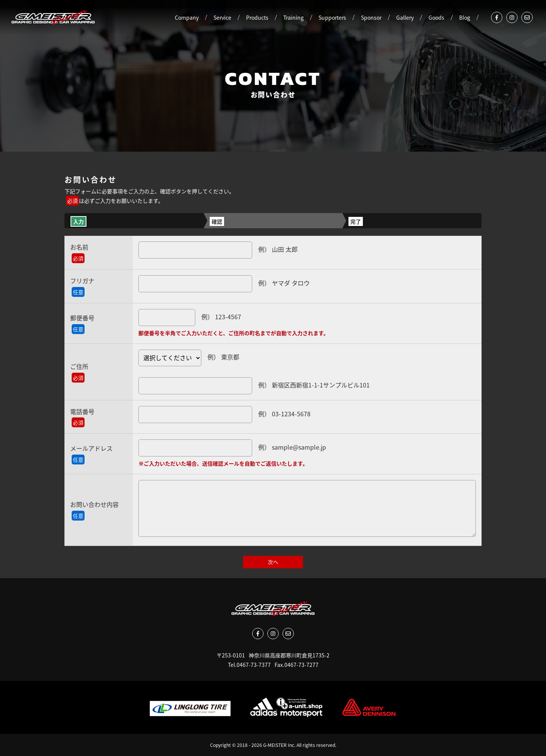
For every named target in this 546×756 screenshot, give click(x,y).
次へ (273, 562)
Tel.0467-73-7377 (249, 665)
